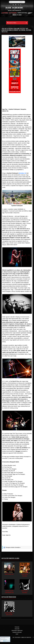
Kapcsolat (17, 629)
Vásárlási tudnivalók (17, 632)
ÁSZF (17, 634)
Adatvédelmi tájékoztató (17, 631)
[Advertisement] (17, 98)
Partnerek (17, 627)
